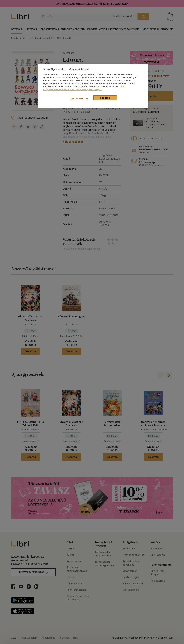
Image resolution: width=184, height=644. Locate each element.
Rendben (105, 98)
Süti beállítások (79, 99)
